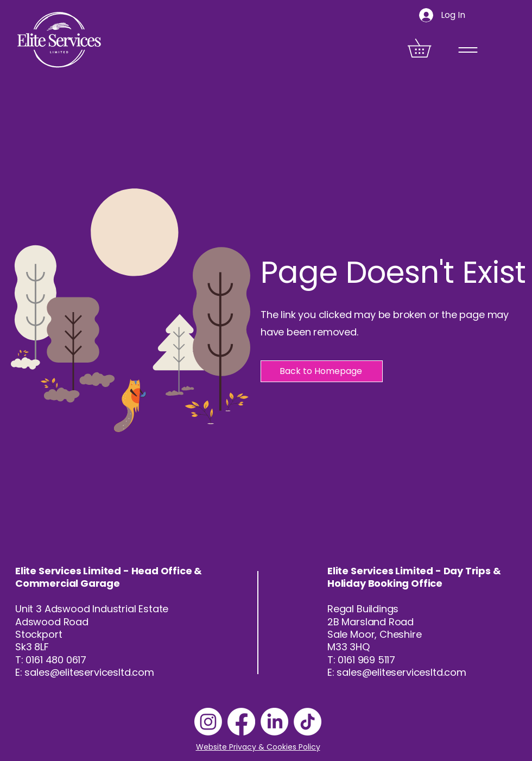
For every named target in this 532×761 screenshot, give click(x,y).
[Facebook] (241, 722)
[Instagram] (208, 722)
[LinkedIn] (274, 722)
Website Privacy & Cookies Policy (258, 747)
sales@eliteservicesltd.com (89, 672)
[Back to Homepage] (322, 371)
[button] (428, 48)
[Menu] (468, 50)
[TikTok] (308, 722)
